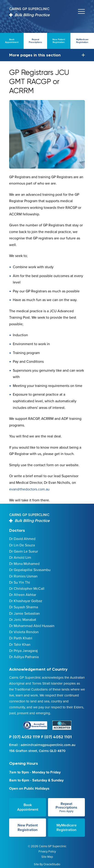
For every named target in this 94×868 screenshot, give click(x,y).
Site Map (47, 857)
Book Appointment (28, 807)
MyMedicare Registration (67, 827)
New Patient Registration (28, 827)
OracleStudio (52, 864)
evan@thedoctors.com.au (29, 489)
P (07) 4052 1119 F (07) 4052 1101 (40, 737)
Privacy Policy (47, 851)
